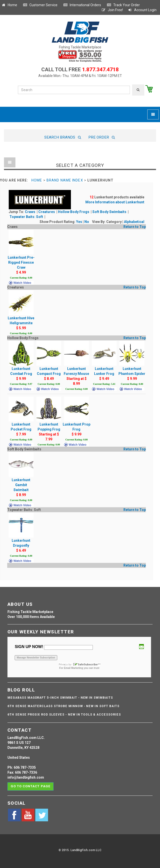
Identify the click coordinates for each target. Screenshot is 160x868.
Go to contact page (30, 786)
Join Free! (112, 10)
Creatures (47, 212)
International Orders (82, 5)
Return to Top (135, 227)
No (87, 222)
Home (9, 5)
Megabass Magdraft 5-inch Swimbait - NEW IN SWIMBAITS (60, 698)
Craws (30, 212)
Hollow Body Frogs (74, 212)
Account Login (142, 10)
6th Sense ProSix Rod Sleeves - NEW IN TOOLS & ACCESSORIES (64, 715)
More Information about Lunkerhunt (115, 202)
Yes (79, 222)
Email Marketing (74, 668)
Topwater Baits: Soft (27, 217)
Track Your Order (123, 5)
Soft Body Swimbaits (110, 212)
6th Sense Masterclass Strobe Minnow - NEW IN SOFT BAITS (63, 706)
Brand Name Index (65, 180)
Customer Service (40, 5)
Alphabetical (134, 222)
